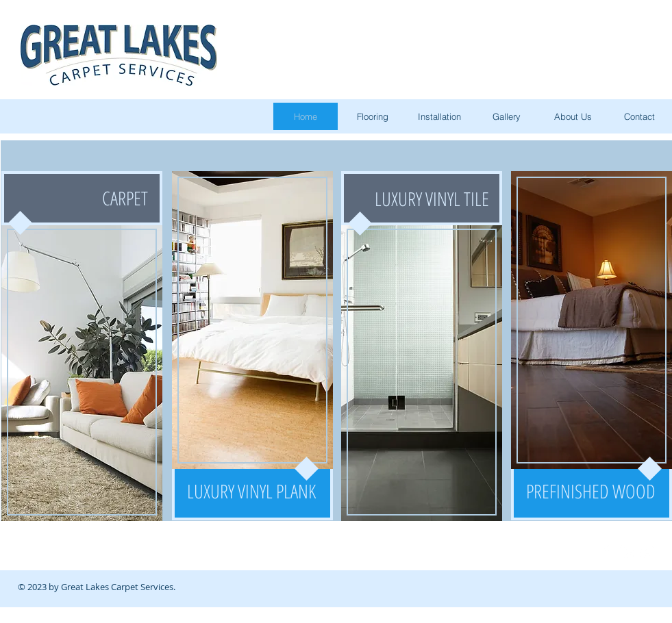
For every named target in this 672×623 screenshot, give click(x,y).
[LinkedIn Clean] (627, 552)
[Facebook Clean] (606, 552)
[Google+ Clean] (647, 552)
